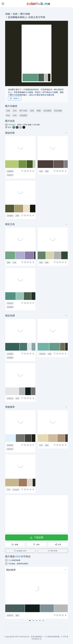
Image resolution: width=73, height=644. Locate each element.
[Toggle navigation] (3, 4)
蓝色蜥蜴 (47, 111)
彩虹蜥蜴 (58, 111)
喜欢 (36, 545)
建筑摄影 (10, 445)
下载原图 (36, 537)
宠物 (46, 95)
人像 (14, 262)
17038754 (35, 639)
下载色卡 (14, 98)
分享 (58, 545)
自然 (15, 14)
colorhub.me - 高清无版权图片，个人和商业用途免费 (39, 637)
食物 (41, 262)
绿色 (27, 92)
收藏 (15, 545)
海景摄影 (10, 358)
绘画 (47, 445)
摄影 (9, 262)
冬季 (17, 398)
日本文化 (16, 490)
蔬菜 (47, 262)
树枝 (22, 17)
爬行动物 (25, 14)
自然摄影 (10, 216)
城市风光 (10, 449)
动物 (8, 14)
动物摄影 (23, 115)
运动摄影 (10, 354)
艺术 (41, 445)
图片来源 (53, 551)
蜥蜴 (15, 17)
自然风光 (10, 175)
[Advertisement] (37, 514)
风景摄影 (10, 307)
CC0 (18, 556)
